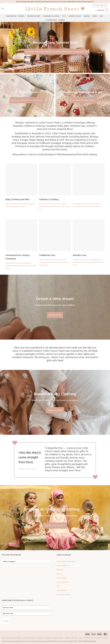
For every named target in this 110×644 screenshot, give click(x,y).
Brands (22, 16)
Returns (60, 574)
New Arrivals (12, 16)
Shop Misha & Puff (63, 594)
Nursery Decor (75, 16)
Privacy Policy (62, 578)
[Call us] (106, 6)
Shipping (60, 570)
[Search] (2, 9)
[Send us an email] (102, 6)
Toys (65, 16)
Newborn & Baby (34, 16)
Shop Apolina (62, 590)
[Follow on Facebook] (94, 6)
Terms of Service (63, 582)
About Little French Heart (66, 561)
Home (95, 16)
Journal (62, 20)
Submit (6, 621)
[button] (103, 10)
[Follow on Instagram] (98, 6)
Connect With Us (63, 565)
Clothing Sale (51, 20)
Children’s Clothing (52, 16)
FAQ (58, 586)
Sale (101, 16)
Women (87, 16)
